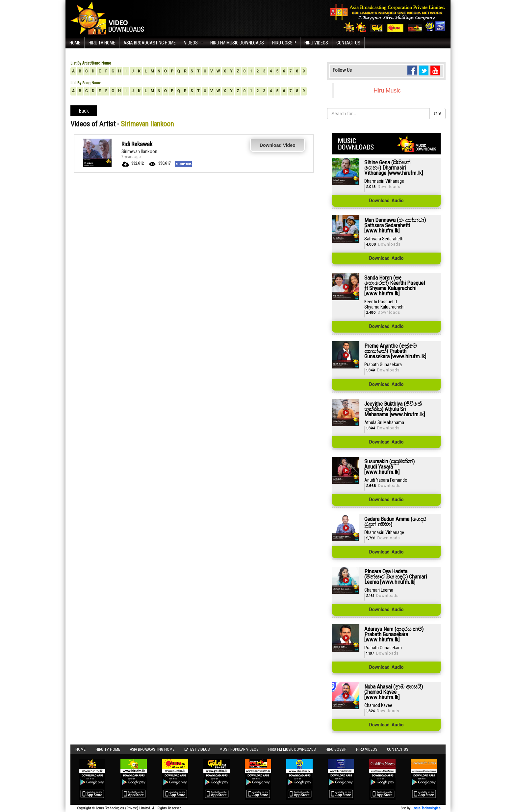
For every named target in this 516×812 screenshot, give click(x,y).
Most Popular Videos (239, 749)
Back (84, 111)
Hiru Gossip (284, 43)
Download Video (278, 145)
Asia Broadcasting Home (150, 43)
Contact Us (348, 43)
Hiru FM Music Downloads (237, 43)
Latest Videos (197, 749)
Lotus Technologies (426, 808)
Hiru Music (387, 91)
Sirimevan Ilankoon (139, 151)
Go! (438, 114)
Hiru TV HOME (102, 43)
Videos (191, 43)
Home (75, 43)
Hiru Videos (316, 43)
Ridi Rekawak (137, 144)
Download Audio (387, 201)
